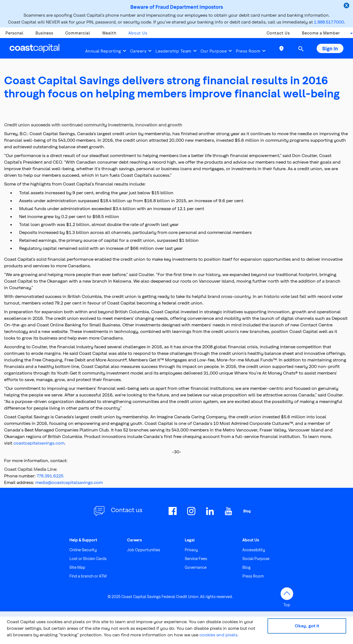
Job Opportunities (144, 550)
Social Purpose (256, 559)
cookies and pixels (218, 635)
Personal (14, 33)
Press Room (248, 51)
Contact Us (278, 33)
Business (44, 33)
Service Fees (196, 559)
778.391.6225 (50, 476)
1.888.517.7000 (329, 22)
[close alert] (347, 6)
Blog (246, 567)
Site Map (77, 567)
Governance (196, 567)
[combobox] (350, 34)
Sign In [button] (330, 48)
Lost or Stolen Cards (88, 559)
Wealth (109, 33)
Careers (138, 51)
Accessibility (254, 550)
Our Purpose (214, 51)
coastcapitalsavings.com (39, 443)
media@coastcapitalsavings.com (69, 482)
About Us (138, 33)
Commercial (78, 33)
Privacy (191, 550)
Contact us (127, 510)
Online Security (83, 550)
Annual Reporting (103, 51)
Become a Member (321, 33)
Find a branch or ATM (88, 576)
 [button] (301, 49)
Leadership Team (173, 51)
